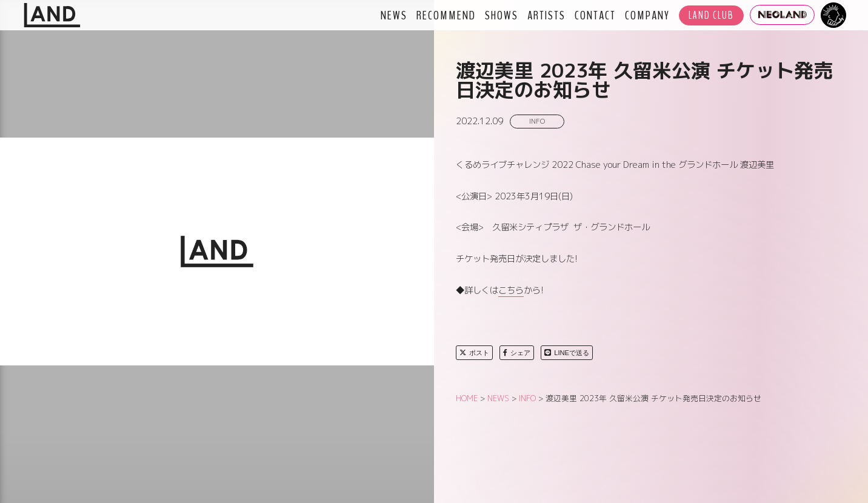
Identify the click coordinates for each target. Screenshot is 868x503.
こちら (511, 290)
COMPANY (647, 15)
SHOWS (502, 15)
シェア (517, 353)
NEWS (394, 15)
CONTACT (595, 15)
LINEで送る (567, 353)
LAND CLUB (711, 15)
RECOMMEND (446, 15)
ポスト (474, 353)
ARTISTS (546, 15)
